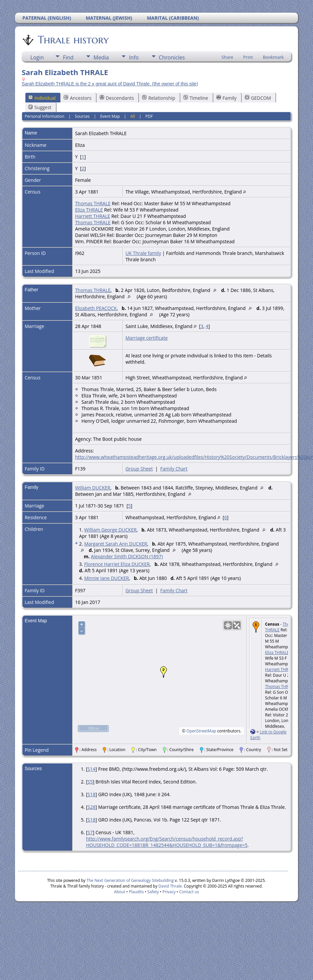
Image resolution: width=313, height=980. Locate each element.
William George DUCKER (110, 530)
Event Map (110, 116)
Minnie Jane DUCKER (106, 578)
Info (134, 57)
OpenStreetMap (201, 731)
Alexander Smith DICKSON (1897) (127, 556)
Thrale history (73, 40)
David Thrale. (171, 886)
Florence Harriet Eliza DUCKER (117, 564)
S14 (91, 769)
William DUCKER (93, 488)
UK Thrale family (143, 253)
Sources (82, 116)
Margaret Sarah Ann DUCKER (116, 544)
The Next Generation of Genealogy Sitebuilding (130, 880)
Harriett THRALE (93, 216)
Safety (153, 892)
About (120, 892)
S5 (90, 782)
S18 (91, 794)
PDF (149, 116)
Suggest (40, 107)
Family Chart (174, 469)
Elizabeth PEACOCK (96, 308)
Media (101, 57)
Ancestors (77, 98)
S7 (90, 832)
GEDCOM (258, 98)
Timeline (196, 98)
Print (248, 57)
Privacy (169, 892)
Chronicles (172, 57)
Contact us (189, 892)
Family (227, 98)
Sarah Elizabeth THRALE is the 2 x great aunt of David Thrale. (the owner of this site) (110, 84)
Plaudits (136, 892)
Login (37, 57)
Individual (42, 98)
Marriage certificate (147, 338)
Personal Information (45, 116)
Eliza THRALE (89, 210)
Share (227, 57)
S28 (91, 807)
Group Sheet (139, 469)
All (133, 116)
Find (68, 57)
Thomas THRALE (93, 203)
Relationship (159, 98)
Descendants (117, 98)
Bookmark (273, 57)
